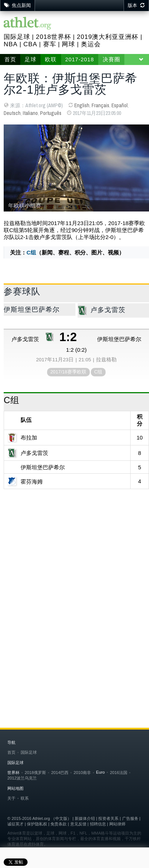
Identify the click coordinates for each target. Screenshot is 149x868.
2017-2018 (79, 59)
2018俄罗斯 (35, 773)
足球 (31, 59)
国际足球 (17, 37)
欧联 (51, 59)
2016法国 (119, 773)
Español (120, 105)
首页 (10, 59)
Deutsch (12, 113)
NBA (11, 44)
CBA (30, 44)
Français (100, 105)
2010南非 (82, 773)
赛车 (50, 44)
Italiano (30, 113)
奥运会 (91, 44)
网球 (68, 44)
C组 (31, 252)
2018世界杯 (53, 37)
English (82, 105)
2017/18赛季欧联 (68, 372)
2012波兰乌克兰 (22, 778)
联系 (25, 798)
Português (51, 113)
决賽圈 (111, 59)
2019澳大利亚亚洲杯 (108, 37)
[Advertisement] (74, 571)
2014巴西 (60, 773)
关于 (11, 798)
